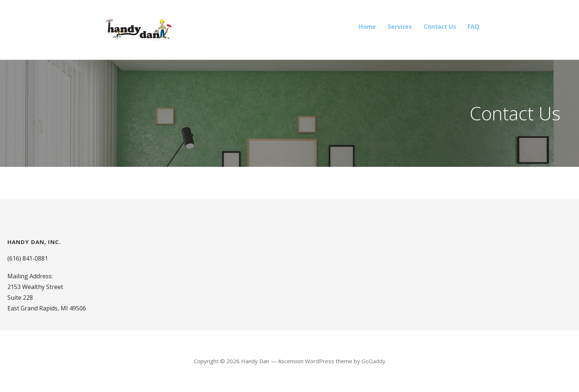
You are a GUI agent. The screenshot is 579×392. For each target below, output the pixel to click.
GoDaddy (374, 361)
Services (400, 27)
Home (367, 27)
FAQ (473, 27)
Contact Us (440, 27)
